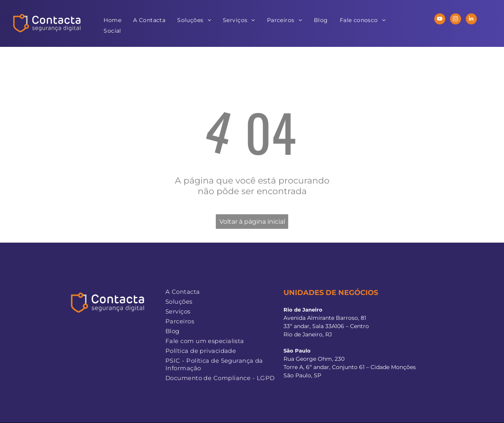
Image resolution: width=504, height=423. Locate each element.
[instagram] (456, 20)
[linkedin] (471, 20)
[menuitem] (112, 20)
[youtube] (440, 20)
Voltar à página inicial (252, 222)
